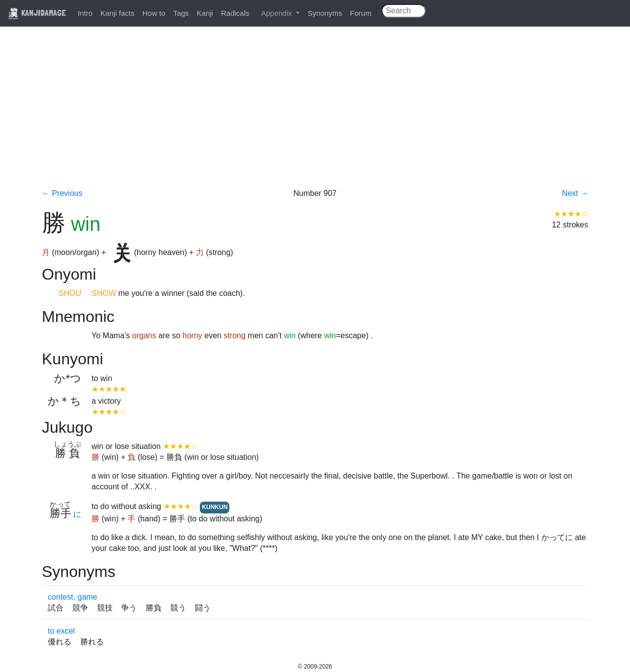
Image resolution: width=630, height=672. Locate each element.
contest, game (73, 597)
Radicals (235, 13)
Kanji (205, 13)
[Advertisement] (315, 114)
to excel (61, 631)
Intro (85, 13)
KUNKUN (215, 507)
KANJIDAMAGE (37, 13)
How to (154, 13)
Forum (361, 13)
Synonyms (325, 13)
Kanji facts (117, 13)
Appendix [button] (277, 13)
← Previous (62, 193)
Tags (181, 13)
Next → (575, 193)
